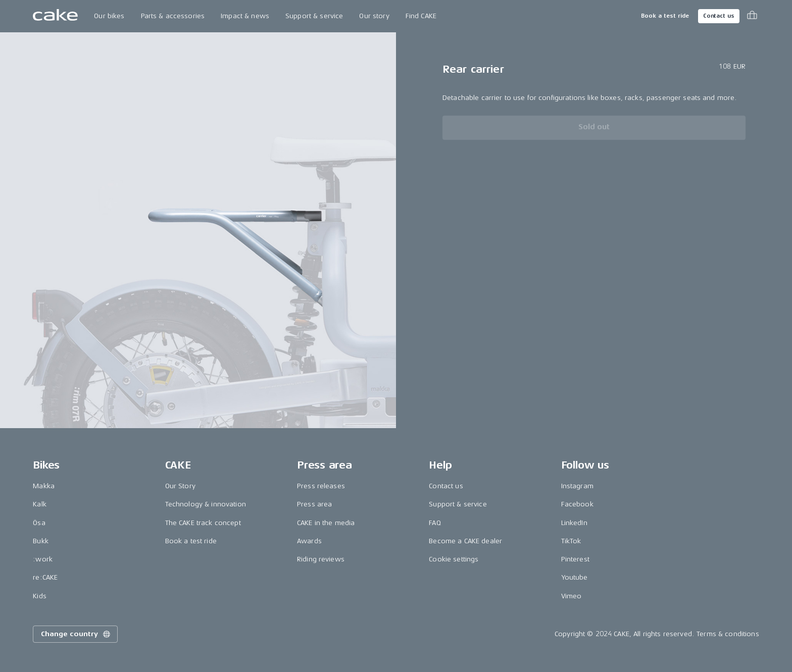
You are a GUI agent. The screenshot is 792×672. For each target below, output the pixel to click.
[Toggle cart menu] (752, 16)
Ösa (39, 523)
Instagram (577, 486)
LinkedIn (574, 523)
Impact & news (245, 16)
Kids (40, 596)
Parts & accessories (173, 16)
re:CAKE (45, 577)
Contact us (719, 16)
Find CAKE (421, 16)
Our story (374, 16)
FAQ (435, 523)
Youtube (575, 577)
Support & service (314, 16)
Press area (314, 504)
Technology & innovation (206, 504)
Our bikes (109, 16)
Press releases (321, 486)
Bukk (41, 541)
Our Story (180, 486)
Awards (309, 541)
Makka (44, 486)
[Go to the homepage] (55, 16)
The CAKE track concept (203, 523)
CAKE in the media (326, 523)
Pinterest (575, 559)
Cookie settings (454, 559)
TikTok (571, 541)
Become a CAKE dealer (465, 541)
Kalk (40, 504)
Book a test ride (665, 16)
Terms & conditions (728, 634)
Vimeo (572, 596)
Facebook (577, 504)
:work (43, 559)
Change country (76, 634)
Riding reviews (321, 559)
